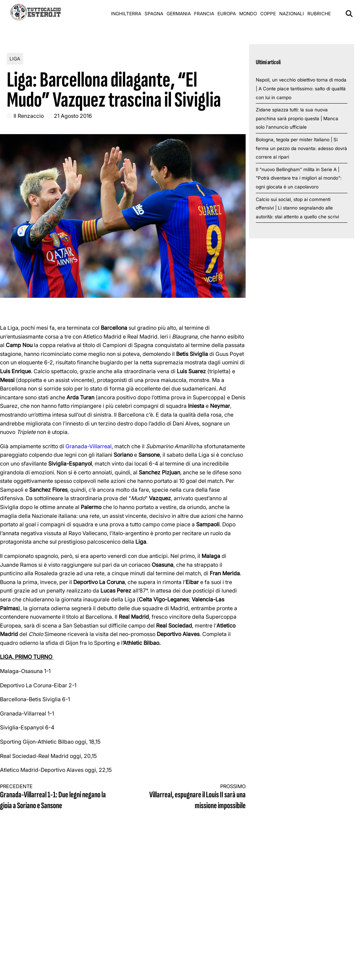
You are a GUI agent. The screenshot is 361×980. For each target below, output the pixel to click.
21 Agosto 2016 (73, 116)
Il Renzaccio (29, 116)
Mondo (248, 14)
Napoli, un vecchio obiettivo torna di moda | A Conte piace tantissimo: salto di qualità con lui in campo (301, 88)
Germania (179, 14)
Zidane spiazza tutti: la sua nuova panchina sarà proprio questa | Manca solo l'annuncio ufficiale (297, 118)
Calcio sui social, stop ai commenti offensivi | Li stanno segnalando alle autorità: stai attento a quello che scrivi (297, 208)
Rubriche (319, 14)
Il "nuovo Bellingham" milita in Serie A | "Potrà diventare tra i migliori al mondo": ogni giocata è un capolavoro (299, 178)
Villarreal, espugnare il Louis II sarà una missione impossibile (190, 797)
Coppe (268, 14)
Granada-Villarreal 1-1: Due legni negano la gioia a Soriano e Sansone (55, 797)
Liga (15, 59)
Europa (227, 14)
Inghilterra (126, 14)
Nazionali (292, 14)
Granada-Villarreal (89, 446)
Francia (204, 14)
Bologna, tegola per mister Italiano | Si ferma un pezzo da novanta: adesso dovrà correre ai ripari (301, 148)
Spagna (154, 14)
